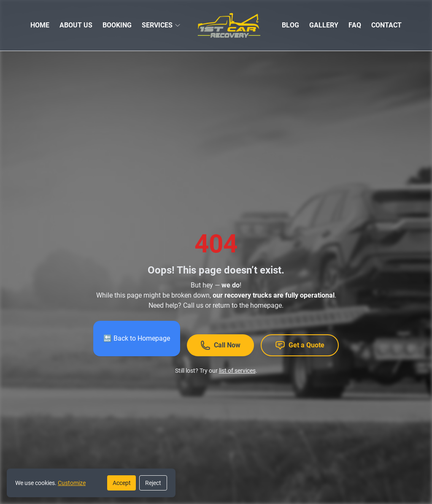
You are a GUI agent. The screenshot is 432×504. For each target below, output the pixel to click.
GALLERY (324, 25)
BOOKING (117, 25)
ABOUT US (76, 25)
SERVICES (157, 25)
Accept (122, 483)
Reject (153, 483)
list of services (237, 371)
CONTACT (386, 25)
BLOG (290, 25)
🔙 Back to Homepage (137, 338)
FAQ (355, 25)
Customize (72, 483)
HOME (40, 25)
